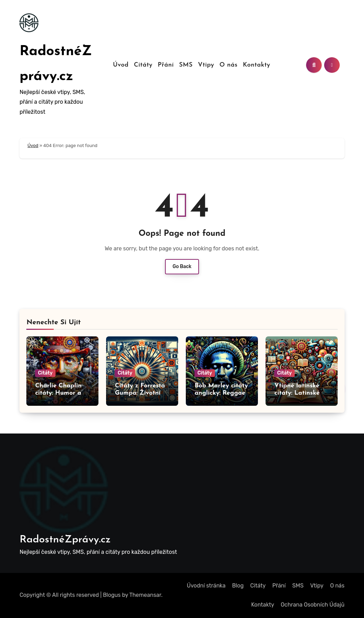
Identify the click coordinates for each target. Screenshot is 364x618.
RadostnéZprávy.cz (65, 540)
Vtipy (206, 65)
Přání (166, 65)
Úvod (121, 65)
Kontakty (256, 65)
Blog (238, 586)
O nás (228, 65)
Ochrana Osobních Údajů (313, 605)
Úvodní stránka (206, 586)
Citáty (143, 65)
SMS (186, 65)
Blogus (112, 595)
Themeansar (145, 595)
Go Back (182, 267)
